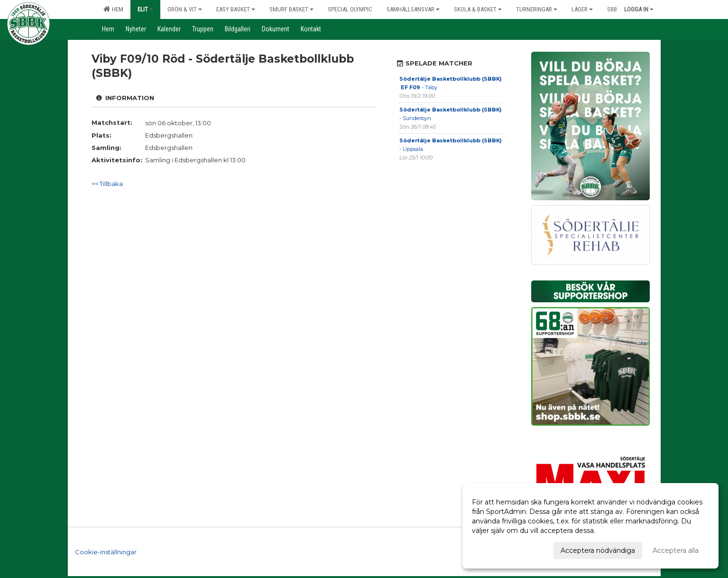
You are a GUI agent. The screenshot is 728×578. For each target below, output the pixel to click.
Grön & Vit (185, 9)
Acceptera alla (676, 550)
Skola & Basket (478, 9)
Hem (113, 9)
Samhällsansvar (413, 9)
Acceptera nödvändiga (598, 550)
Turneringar (537, 9)
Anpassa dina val (499, 549)
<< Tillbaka (107, 184)
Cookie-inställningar (106, 551)
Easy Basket (236, 9)
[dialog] (590, 526)
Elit (145, 9)
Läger (582, 9)
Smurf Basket (291, 9)
